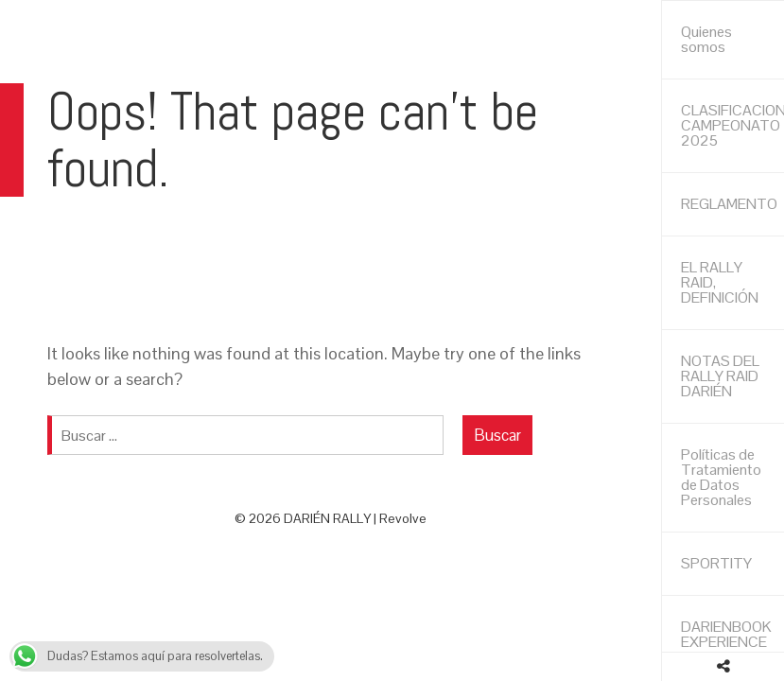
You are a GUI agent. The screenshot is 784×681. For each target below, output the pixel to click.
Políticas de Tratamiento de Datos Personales (721, 477)
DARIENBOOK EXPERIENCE (726, 634)
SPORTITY (716, 563)
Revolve (403, 518)
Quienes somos (706, 39)
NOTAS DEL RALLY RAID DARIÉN (720, 376)
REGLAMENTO (729, 204)
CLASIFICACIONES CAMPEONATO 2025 (732, 125)
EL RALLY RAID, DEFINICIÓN (720, 282)
